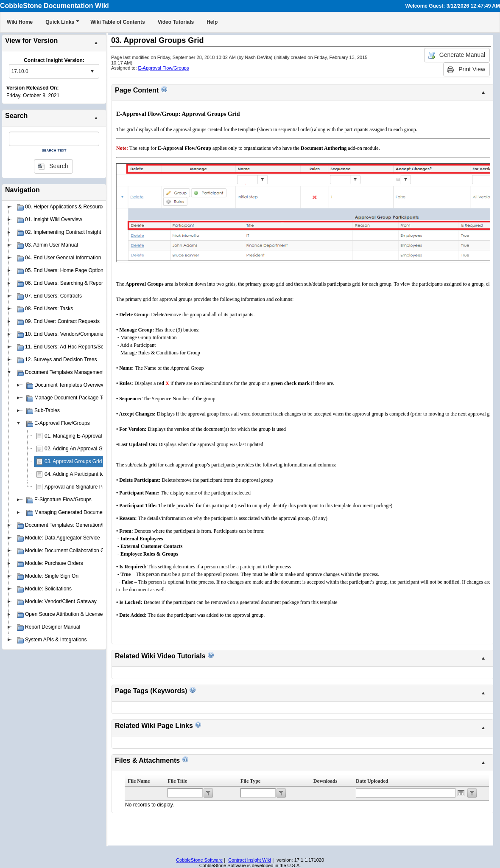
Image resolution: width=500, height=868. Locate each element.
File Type (250, 781)
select (92, 71)
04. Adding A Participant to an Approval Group (96, 474)
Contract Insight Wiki (250, 860)
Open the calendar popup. (461, 793)
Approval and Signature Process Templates (93, 487)
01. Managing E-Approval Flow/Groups (88, 436)
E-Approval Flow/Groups (164, 68)
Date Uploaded (372, 781)
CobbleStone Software (199, 860)
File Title (177, 781)
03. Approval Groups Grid (73, 461)
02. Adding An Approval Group (79, 449)
